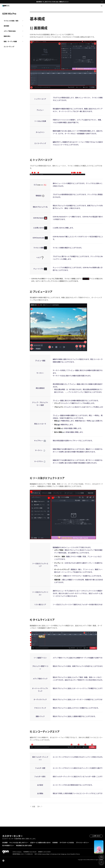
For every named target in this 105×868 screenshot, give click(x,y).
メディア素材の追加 (10, 31)
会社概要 (5, 842)
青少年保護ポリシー (8, 845)
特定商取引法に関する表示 (24, 845)
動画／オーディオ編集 (10, 41)
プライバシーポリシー (82, 842)
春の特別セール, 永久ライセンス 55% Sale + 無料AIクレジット (53, 2)
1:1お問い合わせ (96, 836)
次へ (39, 806)
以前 (34, 806)
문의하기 (101, 857)
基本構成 (6, 26)
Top (101, 862)
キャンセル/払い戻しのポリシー (19, 842)
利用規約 (55, 842)
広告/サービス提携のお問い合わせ (40, 842)
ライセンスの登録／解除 (11, 21)
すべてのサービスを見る (67, 842)
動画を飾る (7, 36)
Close (102, 2)
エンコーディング (9, 46)
